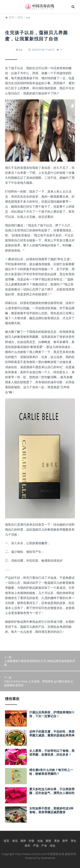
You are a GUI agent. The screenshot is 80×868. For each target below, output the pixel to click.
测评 (23, 841)
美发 (57, 841)
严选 (36, 845)
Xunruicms (48, 858)
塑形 (48, 841)
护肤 (32, 841)
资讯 (20, 17)
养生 (74, 841)
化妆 (40, 841)
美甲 (65, 841)
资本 (27, 845)
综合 (53, 845)
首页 (11, 17)
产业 (44, 845)
